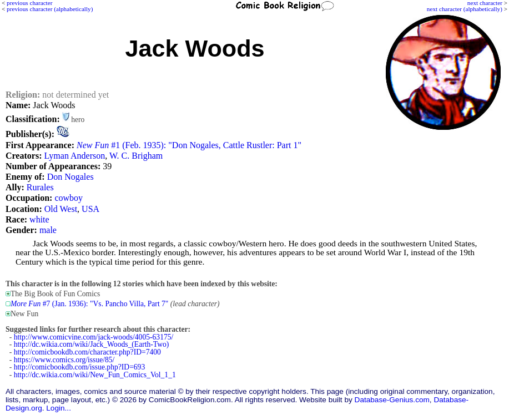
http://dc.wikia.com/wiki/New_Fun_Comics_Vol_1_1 (95, 375)
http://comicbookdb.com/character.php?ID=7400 (87, 352)
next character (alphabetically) (465, 9)
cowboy (69, 198)
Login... (59, 408)
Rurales (40, 187)
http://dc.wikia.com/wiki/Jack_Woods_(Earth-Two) (92, 344)
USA (90, 209)
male (48, 230)
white (39, 219)
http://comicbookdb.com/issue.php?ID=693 (79, 367)
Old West (61, 209)
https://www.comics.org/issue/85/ (64, 360)
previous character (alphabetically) (50, 9)
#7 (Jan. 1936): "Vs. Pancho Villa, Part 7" (89, 304)
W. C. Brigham (136, 156)
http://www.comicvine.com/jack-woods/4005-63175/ (94, 337)
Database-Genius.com (392, 400)
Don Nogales (70, 177)
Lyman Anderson (74, 156)
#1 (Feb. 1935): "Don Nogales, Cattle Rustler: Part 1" (189, 145)
